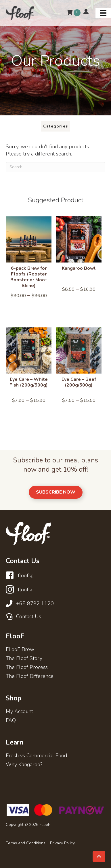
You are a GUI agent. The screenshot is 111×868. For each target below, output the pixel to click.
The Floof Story (24, 659)
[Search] (56, 167)
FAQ (11, 721)
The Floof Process (27, 668)
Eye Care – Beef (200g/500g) (79, 382)
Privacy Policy (62, 843)
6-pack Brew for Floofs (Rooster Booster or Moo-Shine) (29, 277)
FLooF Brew (20, 650)
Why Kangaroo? (24, 765)
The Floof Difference (30, 677)
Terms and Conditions (26, 843)
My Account (19, 712)
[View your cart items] (70, 13)
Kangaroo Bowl (79, 268)
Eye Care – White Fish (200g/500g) (29, 382)
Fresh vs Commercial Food (36, 756)
